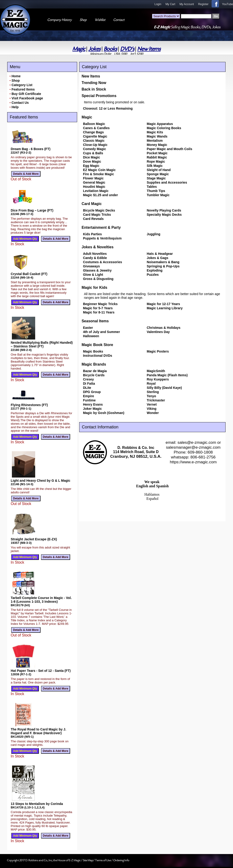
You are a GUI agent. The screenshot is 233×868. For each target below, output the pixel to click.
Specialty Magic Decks (164, 215)
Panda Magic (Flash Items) (167, 375)
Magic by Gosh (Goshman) (104, 413)
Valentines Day (158, 332)
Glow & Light (93, 275)
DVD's (127, 49)
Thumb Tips (156, 191)
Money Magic (157, 145)
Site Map (88, 860)
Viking (152, 409)
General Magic (94, 182)
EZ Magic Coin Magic (99, 170)
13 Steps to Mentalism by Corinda (37, 804)
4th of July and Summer (101, 332)
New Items (149, 49)
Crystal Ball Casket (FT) (29, 274)
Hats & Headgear (160, 254)
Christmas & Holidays (164, 328)
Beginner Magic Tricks (100, 304)
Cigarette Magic (95, 136)
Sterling (153, 392)
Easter (88, 328)
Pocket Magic (157, 153)
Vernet (152, 404)
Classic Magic (94, 141)
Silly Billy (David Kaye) (164, 388)
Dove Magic (92, 161)
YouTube (228, 4)
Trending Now (94, 83)
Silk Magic (155, 166)
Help (15, 107)
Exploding (155, 270)
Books (110, 49)
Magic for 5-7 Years (98, 308)
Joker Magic (92, 409)
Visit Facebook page (27, 98)
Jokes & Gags (158, 258)
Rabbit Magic (157, 157)
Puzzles (153, 275)
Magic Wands (157, 136)
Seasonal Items (95, 321)
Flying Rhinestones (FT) (29, 405)
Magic (79, 49)
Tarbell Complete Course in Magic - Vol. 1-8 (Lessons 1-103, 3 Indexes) (41, 600)
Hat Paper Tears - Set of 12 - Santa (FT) (41, 671)
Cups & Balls (93, 153)
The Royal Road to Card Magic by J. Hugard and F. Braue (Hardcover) (38, 731)
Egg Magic (91, 166)
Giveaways (91, 266)
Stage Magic (156, 178)
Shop (15, 81)
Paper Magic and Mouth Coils (170, 149)
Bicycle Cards (94, 375)
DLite (87, 388)
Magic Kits (155, 132)
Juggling (154, 234)
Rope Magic (156, 161)
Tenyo (151, 396)
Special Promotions (99, 96)
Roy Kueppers (158, 379)
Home (16, 76)
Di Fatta (89, 384)
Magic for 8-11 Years (99, 312)
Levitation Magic (96, 191)
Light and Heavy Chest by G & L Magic (41, 481)
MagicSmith (156, 371)
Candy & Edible (95, 258)
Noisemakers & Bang (163, 262)
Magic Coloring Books (164, 128)
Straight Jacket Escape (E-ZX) (34, 539)
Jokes (94, 49)
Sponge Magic (158, 174)
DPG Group (92, 392)
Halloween (91, 336)
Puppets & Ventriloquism (102, 238)
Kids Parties (92, 234)
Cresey (88, 379)
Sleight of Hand (159, 170)
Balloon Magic (94, 124)
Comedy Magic (94, 149)
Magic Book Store (97, 345)
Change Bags (93, 132)
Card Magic (92, 204)
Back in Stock (94, 89)
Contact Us (20, 103)
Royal (151, 384)
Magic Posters (158, 351)
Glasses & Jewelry (97, 270)
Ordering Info (121, 860)
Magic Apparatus (160, 124)
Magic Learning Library (165, 308)
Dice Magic (91, 157)
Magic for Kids (94, 288)
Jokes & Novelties (98, 247)
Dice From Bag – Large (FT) (32, 210)
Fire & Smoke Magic (98, 174)
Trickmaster (156, 400)
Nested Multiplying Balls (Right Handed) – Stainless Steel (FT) (42, 344)
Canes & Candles (96, 128)
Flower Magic (93, 178)
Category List (22, 85)
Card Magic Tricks (97, 215)
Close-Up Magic (95, 145)
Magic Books (93, 351)
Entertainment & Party (101, 227)
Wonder (153, 413)
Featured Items (23, 89)
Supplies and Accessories (167, 182)
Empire (88, 396)
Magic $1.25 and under (100, 195)
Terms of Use (103, 860)
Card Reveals (93, 219)
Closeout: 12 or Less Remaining (108, 108)
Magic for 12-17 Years (163, 304)
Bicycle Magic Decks (99, 210)
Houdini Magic (94, 187)
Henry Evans (93, 404)
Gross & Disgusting (98, 279)
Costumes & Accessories (103, 262)
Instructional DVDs (98, 356)
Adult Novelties (95, 254)
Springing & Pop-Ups (163, 266)
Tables (152, 187)
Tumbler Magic (158, 195)
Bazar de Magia (95, 371)
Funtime (89, 400)
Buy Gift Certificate (26, 94)
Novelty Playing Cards (164, 210)
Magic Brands (94, 364)
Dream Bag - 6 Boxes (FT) (31, 149)
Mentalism (155, 141)
